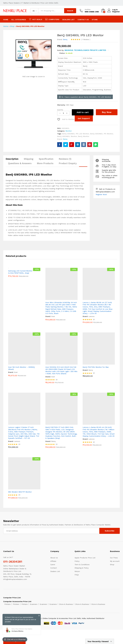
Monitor (69, 131)
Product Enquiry (68, 163)
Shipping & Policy (82, 568)
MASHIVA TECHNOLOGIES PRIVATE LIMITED (85, 50)
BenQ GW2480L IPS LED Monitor (76, 134)
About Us (54, 558)
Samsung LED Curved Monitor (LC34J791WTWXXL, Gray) (20, 304)
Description (12, 159)
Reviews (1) (65, 159)
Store (95, 20)
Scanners (34, 604)
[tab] (13, 160)
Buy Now (107, 112)
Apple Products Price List (85, 558)
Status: (62, 53)
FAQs (77, 575)
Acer (53, 316)
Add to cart (83, 112)
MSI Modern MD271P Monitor (20, 492)
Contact (54, 568)
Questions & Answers (20, 163)
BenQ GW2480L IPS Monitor (102, 134)
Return (77, 571)
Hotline (88, 9)
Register (116, 12)
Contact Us (83, 20)
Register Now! (101, 194)
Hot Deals (36, 19)
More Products (45, 163)
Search (70, 11)
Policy (77, 561)
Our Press (114, 558)
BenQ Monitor (84, 136)
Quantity (60, 110)
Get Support (84, 118)
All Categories (19, 20)
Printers (8, 604)
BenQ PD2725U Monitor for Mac (96, 367)
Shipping (29, 159)
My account (115, 561)
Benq (65, 39)
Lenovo (92, 316)
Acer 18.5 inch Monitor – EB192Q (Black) (21, 368)
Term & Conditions (82, 565)
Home (6, 20)
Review (86, 39)
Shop (12, 26)
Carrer (53, 565)
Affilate (53, 561)
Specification (46, 159)
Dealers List (68, 20)
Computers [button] (52, 19)
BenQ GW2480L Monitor (67, 136)
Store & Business (66, 604)
